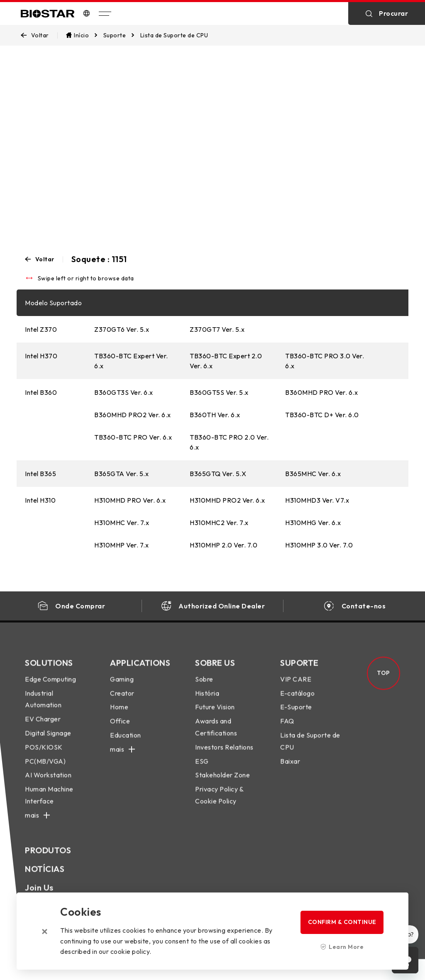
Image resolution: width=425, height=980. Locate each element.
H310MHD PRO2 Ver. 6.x (227, 500)
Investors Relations (224, 754)
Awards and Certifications (216, 734)
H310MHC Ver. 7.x (122, 523)
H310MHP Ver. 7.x (121, 545)
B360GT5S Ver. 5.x (219, 392)
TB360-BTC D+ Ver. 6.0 (322, 415)
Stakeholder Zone (222, 782)
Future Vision (215, 714)
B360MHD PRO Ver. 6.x (321, 392)
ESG (202, 768)
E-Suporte (296, 714)
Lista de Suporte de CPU (310, 748)
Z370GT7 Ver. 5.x (217, 329)
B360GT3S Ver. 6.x (124, 392)
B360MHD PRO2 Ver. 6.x (133, 415)
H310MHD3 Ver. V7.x (317, 500)
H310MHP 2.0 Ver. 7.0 (223, 545)
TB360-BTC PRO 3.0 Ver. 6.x (325, 361)
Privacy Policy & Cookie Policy (219, 802)
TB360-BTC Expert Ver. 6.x (131, 361)
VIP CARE (296, 686)
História (207, 700)
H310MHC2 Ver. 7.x (219, 523)
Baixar (290, 768)
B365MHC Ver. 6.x (313, 474)
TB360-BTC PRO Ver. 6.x (133, 437)
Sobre (204, 686)
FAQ (287, 728)
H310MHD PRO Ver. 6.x (130, 500)
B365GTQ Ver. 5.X (218, 474)
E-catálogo (297, 700)
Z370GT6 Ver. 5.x (122, 329)
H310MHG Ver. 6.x (313, 523)
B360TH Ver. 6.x (215, 415)
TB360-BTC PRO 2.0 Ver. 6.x (229, 442)
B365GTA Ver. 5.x (121, 474)
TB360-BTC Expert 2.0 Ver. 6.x (226, 361)
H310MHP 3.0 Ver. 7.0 (319, 545)
